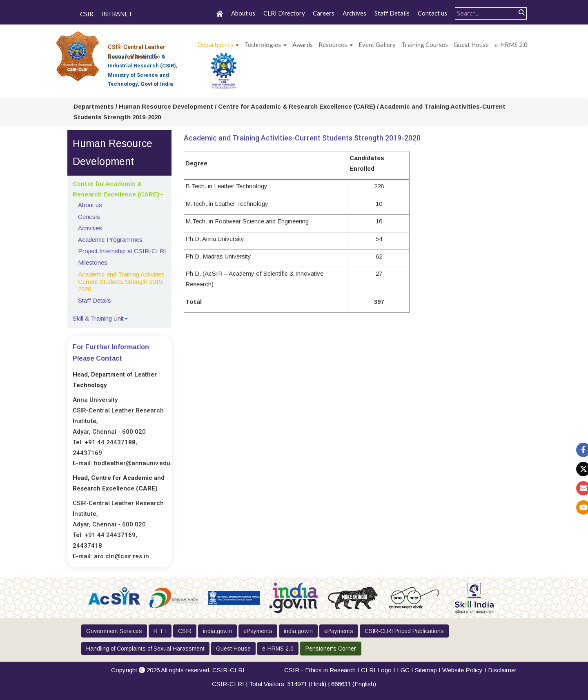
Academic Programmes (110, 240)
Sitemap (426, 670)
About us (243, 13)
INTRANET (117, 14)
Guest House (471, 45)
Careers (324, 13)
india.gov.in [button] (217, 631)
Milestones (93, 262)
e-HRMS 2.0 (511, 45)
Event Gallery (377, 45)
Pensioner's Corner (331, 649)
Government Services (114, 631)
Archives (354, 13)
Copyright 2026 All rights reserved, (178, 670)
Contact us (432, 13)
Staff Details (392, 13)
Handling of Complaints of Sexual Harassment (145, 649)
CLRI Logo (376, 670)
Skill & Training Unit (98, 318)
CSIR (87, 14)
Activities (90, 228)
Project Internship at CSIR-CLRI (122, 251)
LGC (403, 670)
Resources (333, 45)
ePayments (258, 631)
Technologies (263, 45)
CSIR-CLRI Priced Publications (404, 631)
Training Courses (425, 45)
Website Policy (462, 670)
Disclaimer (502, 670)
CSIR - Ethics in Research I (323, 670)
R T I (160, 631)
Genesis (89, 217)
